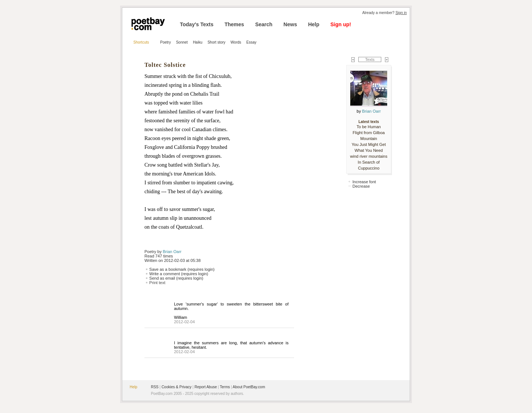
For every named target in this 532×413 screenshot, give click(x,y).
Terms (225, 387)
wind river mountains (369, 156)
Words (236, 42)
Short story (216, 42)
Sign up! (341, 24)
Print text (157, 283)
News (290, 24)
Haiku (198, 42)
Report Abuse (206, 387)
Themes (234, 24)
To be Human (369, 127)
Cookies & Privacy (176, 387)
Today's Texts (197, 24)
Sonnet (182, 42)
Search (264, 24)
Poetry (166, 42)
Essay (251, 42)
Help (314, 24)
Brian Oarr (172, 252)
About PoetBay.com (249, 387)
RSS (155, 387)
